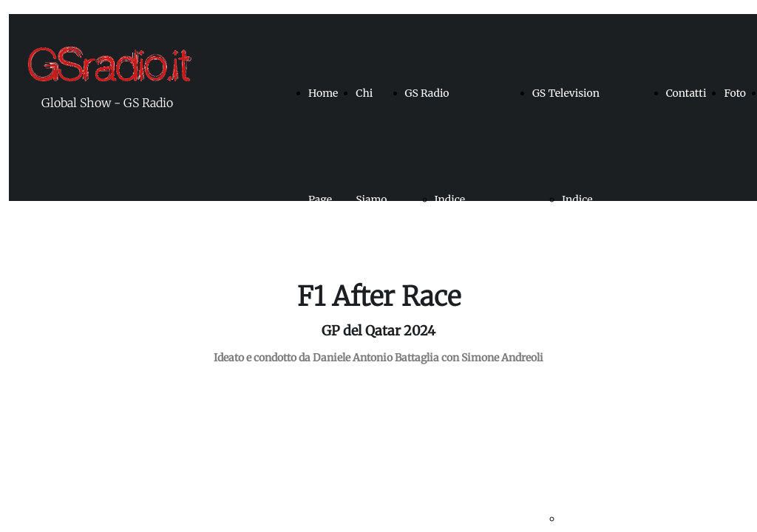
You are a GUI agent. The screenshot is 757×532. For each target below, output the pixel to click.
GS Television (566, 93)
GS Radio (427, 93)
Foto (735, 93)
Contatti (686, 93)
